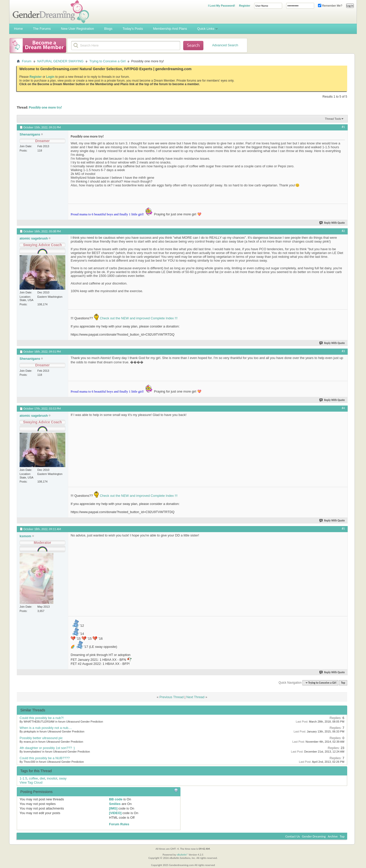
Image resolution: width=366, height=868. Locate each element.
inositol (52, 778)
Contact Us (293, 836)
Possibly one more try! (45, 107)
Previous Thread (171, 697)
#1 (343, 127)
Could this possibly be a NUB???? (45, 758)
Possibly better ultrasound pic (41, 738)
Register (245, 6)
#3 (343, 351)
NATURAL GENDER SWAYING (60, 61)
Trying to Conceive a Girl (108, 61)
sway (63, 778)
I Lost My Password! (221, 6)
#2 (343, 231)
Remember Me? (330, 6)
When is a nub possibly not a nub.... (46, 728)
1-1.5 (23, 778)
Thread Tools (333, 119)
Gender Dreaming (314, 836)
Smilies (115, 804)
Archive (333, 836)
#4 (343, 408)
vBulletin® (182, 855)
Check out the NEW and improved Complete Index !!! (138, 318)
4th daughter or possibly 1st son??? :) (47, 748)
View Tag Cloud (31, 782)
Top (343, 683)
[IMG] (113, 808)
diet (42, 778)
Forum (27, 61)
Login (50, 77)
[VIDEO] (115, 813)
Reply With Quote (332, 223)
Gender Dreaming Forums (51, 12)
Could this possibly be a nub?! (42, 718)
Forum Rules (119, 824)
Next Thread (195, 697)
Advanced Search (225, 45)
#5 (343, 529)
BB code (116, 799)
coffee (33, 778)
